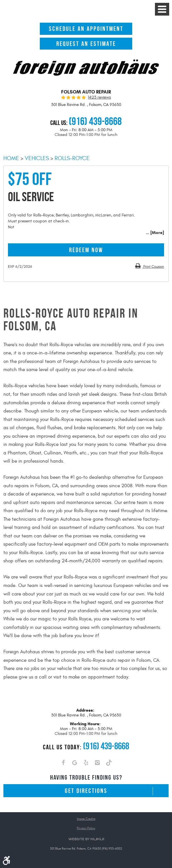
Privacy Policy (86, 828)
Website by (86, 839)
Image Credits (86, 819)
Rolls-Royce (72, 158)
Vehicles (37, 158)
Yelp (86, 764)
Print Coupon (153, 267)
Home (11, 158)
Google (75, 764)
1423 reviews (99, 97)
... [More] (155, 233)
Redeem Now (86, 250)
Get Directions (86, 791)
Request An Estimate (86, 44)
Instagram (98, 764)
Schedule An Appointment (86, 29)
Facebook (63, 764)
